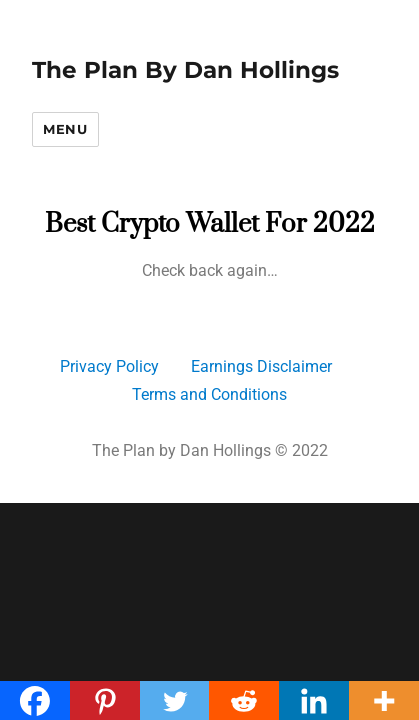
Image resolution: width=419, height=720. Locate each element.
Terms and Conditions (209, 394)
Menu (65, 129)
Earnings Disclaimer (261, 366)
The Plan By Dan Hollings (185, 70)
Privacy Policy (109, 366)
